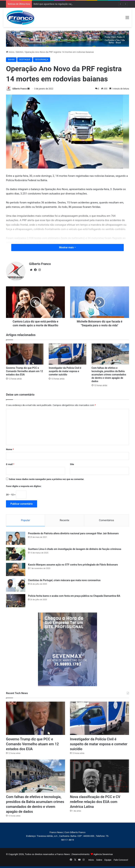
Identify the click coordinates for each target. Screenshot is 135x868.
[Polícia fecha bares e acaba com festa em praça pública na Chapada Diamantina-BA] (16, 601)
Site (72, 464)
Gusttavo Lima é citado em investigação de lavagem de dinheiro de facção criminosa (75, 549)
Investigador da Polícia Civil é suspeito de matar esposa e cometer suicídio (65, 371)
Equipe (108, 860)
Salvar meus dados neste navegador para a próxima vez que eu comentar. (46, 479)
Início (10, 52)
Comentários (107, 520)
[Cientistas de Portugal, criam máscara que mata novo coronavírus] (16, 585)
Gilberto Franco (20, 89)
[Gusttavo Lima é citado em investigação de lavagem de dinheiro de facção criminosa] (16, 554)
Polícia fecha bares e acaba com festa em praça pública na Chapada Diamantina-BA (74, 596)
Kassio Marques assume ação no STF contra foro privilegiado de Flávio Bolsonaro (73, 565)
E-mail (10, 464)
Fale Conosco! (121, 860)
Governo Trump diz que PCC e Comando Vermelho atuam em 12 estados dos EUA (24, 371)
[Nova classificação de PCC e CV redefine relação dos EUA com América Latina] (99, 776)
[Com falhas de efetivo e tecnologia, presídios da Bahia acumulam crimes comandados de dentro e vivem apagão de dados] (110, 354)
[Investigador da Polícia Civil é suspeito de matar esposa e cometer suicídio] (67, 354)
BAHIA (20, 52)
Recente (65, 520)
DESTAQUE (25, 60)
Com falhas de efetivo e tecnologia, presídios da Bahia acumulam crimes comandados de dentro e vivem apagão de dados (109, 375)
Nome (10, 449)
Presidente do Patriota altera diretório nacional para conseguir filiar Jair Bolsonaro (73, 533)
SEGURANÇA (42, 60)
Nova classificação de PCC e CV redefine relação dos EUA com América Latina (95, 802)
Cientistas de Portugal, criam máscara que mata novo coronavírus (64, 580)
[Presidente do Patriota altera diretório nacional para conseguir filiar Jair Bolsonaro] (16, 538)
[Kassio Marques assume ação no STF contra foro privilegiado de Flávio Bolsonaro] (16, 569)
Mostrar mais (67, 247)
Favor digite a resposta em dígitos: (24, 486)
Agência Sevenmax (103, 854)
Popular (25, 520)
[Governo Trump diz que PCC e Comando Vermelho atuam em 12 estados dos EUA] (25, 354)
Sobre (99, 860)
